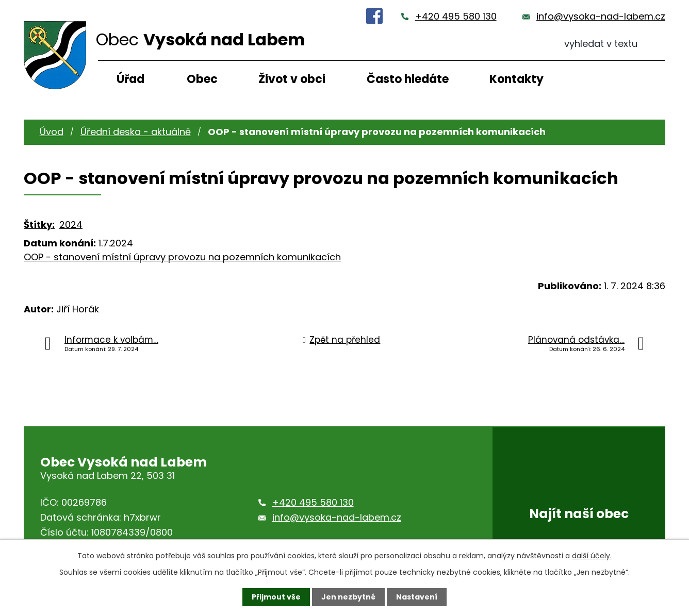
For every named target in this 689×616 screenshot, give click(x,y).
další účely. (592, 556)
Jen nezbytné (348, 597)
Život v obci (292, 79)
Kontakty (516, 79)
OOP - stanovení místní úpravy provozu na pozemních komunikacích (182, 257)
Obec (202, 79)
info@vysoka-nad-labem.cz (601, 16)
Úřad (130, 79)
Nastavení (417, 597)
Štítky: (39, 224)
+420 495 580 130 (456, 16)
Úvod (52, 132)
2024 (71, 224)
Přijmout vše (276, 597)
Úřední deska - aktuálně (136, 132)
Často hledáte (408, 79)
